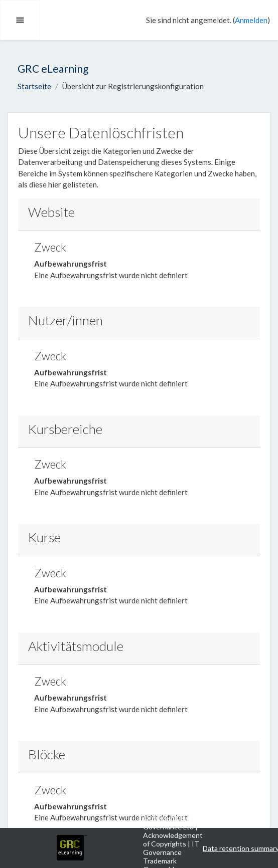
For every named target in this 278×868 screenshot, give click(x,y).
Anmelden (251, 20)
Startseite (34, 86)
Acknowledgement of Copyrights (173, 839)
